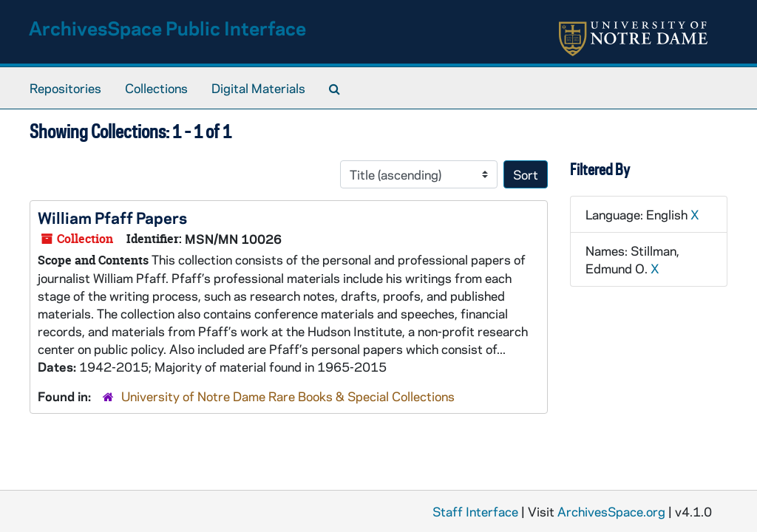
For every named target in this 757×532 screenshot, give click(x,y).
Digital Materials (258, 88)
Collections (156, 88)
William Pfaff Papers (112, 217)
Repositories (65, 88)
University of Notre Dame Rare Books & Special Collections (288, 396)
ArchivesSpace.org (611, 511)
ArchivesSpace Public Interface (167, 28)
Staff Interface (475, 511)
